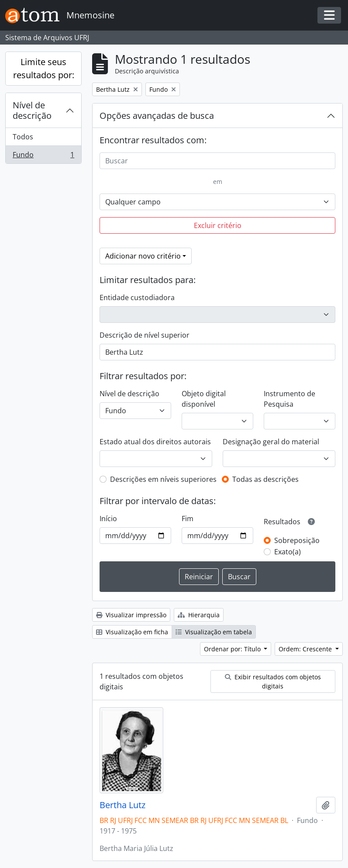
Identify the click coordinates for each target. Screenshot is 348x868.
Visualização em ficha (132, 632)
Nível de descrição (32, 110)
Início (108, 519)
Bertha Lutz (122, 805)
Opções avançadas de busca (157, 116)
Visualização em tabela (214, 632)
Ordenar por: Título (233, 649)
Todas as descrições (265, 479)
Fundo (43, 156)
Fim (188, 519)
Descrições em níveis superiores (163, 479)
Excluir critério (218, 225)
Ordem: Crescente (306, 649)
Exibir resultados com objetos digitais (273, 681)
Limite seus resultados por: (44, 68)
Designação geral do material (271, 442)
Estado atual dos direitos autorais (155, 442)
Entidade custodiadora (137, 297)
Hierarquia (199, 615)
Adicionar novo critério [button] (143, 256)
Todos (23, 137)
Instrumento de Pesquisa (289, 399)
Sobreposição (297, 540)
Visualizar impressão (131, 615)
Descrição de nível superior (145, 335)
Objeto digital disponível (204, 399)
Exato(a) (288, 552)
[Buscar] (217, 161)
